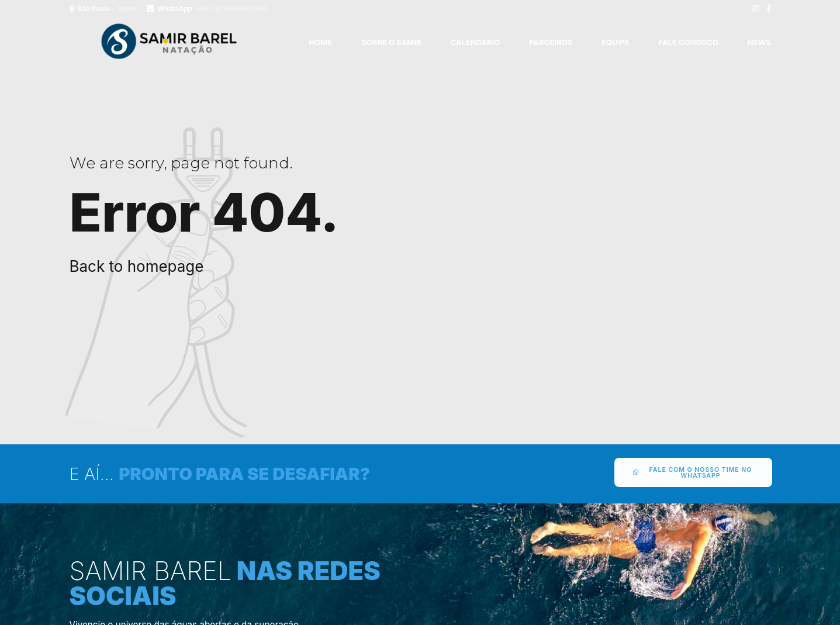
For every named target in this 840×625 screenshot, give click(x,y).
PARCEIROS (551, 42)
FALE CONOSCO (689, 42)
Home (321, 42)
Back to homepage (137, 266)
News (759, 42)
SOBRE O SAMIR (391, 42)
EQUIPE (615, 42)
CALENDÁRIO (475, 42)
